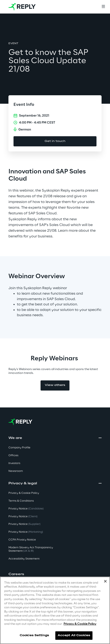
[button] (55, 574)
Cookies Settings (34, 635)
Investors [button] (14, 463)
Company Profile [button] (19, 448)
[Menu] (103, 7)
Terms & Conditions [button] (21, 501)
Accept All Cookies (74, 635)
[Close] (105, 581)
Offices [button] (13, 455)
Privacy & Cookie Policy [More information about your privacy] (80, 624)
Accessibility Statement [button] (24, 559)
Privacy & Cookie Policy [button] (24, 493)
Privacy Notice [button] (26, 509)
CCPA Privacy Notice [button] (22, 540)
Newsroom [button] (16, 471)
